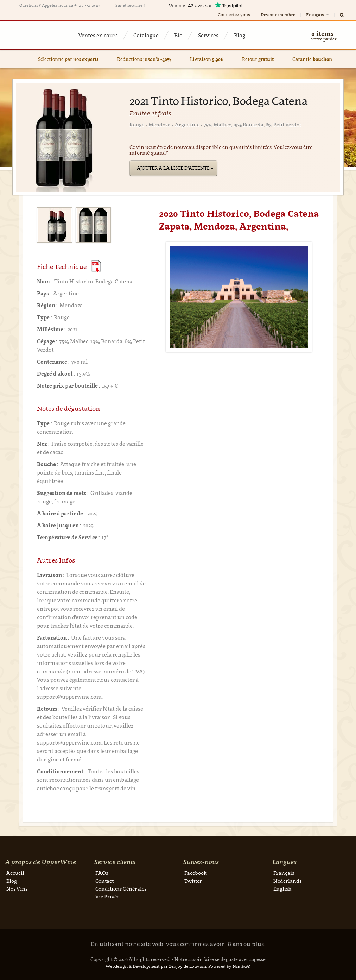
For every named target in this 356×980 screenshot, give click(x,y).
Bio (178, 35)
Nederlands (287, 881)
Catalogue (146, 35)
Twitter (193, 881)
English (282, 889)
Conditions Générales (121, 889)
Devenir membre (278, 15)
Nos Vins (17, 889)
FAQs (102, 873)
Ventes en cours (98, 35)
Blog (240, 35)
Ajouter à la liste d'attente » (175, 168)
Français (318, 15)
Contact (104, 881)
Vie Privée (107, 896)
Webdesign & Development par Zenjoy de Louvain (156, 966)
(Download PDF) (96, 266)
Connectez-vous (234, 15)
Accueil (15, 873)
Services (208, 35)
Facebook (196, 873)
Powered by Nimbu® (229, 966)
